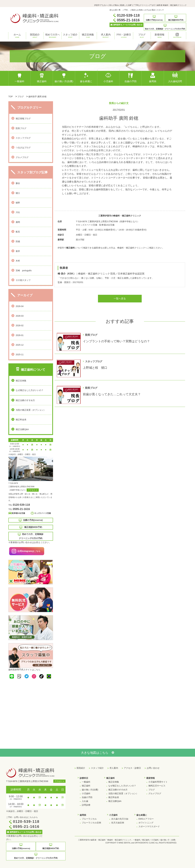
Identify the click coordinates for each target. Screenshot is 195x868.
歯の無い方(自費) (64, 78)
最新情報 (151, 778)
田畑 (18, 241)
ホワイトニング (146, 823)
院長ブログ (21, 128)
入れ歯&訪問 (175, 78)
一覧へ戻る (120, 299)
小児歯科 (108, 78)
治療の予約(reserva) (154, 18)
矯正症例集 (88, 36)
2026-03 (20, 316)
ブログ (142, 36)
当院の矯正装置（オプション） (31, 410)
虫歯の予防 (131, 78)
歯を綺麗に (86, 78)
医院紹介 (35, 36)
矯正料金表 (21, 420)
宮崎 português (24, 270)
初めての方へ (53, 36)
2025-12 (20, 345)
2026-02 (20, 325)
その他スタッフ (23, 280)
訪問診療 (86, 805)
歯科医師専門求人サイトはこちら (24, 670)
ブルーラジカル (89, 819)
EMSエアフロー (146, 819)
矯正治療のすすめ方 (25, 400)
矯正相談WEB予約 (176, 18)
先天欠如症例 (118, 823)
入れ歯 (85, 801)
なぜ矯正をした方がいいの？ (30, 390)
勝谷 (18, 183)
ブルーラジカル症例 (91, 823)
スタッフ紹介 (70, 36)
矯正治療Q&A (22, 429)
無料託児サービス (157, 786)
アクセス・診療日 (132, 768)
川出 (18, 212)
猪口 (18, 193)
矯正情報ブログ (23, 119)
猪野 (18, 203)
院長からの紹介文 (119, 103)
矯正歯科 (42, 78)
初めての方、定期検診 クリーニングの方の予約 (31, 536)
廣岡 (18, 222)
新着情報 (160, 36)
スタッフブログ (23, 138)
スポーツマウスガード (149, 826)
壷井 (18, 251)
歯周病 (153, 78)
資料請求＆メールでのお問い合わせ (126, 25)
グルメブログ (22, 157)
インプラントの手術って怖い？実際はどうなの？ (116, 341)
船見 (18, 232)
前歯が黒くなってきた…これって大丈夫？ (112, 394)
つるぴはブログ (23, 148)
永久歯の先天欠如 (120, 819)
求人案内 (106, 36)
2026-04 (20, 306)
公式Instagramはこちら (29, 551)
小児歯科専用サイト (158, 782)
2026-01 (20, 335)
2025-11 (20, 355)
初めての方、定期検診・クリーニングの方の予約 (165, 27)
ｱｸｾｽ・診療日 (124, 36)
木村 (18, 261)
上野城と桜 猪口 (95, 368)
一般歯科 (19, 78)
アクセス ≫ (33, 490)
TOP (11, 97)
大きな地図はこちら (97, 753)
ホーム (17, 36)
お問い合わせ (153, 768)
